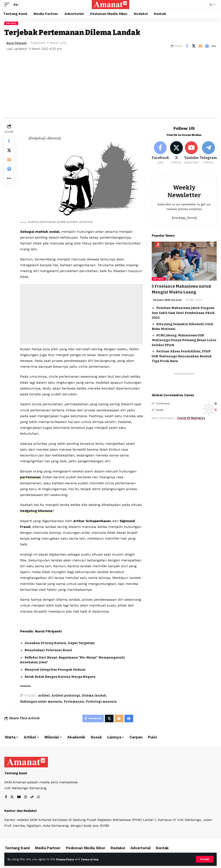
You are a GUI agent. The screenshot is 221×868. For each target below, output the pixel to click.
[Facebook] (160, 154)
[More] (214, 46)
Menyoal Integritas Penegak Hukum (56, 668)
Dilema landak (95, 695)
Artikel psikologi (67, 695)
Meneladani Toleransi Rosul (49, 649)
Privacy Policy (66, 859)
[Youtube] (193, 154)
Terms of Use (93, 859)
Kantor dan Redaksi (20, 811)
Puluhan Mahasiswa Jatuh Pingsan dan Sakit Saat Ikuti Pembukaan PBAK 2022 (183, 314)
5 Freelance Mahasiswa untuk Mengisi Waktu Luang (184, 290)
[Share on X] (194, 46)
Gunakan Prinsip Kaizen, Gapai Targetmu (61, 642)
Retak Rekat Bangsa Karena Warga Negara (61, 676)
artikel (45, 695)
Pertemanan (75, 701)
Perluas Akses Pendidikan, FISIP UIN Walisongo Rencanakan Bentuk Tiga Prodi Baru (182, 357)
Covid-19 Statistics (191, 419)
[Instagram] (26, 797)
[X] (177, 154)
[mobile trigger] (8, 4)
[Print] (207, 46)
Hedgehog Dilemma (50, 510)
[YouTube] (19, 797)
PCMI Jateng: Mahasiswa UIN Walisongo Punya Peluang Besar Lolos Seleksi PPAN (184, 341)
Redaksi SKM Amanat (168, 301)
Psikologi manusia (102, 701)
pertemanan (32, 476)
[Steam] (33, 797)
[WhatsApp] (40, 797)
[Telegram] (210, 154)
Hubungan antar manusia (42, 701)
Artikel (11, 23)
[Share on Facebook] (187, 46)
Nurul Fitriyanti (19, 43)
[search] (201, 5)
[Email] (200, 46)
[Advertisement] (110, 85)
